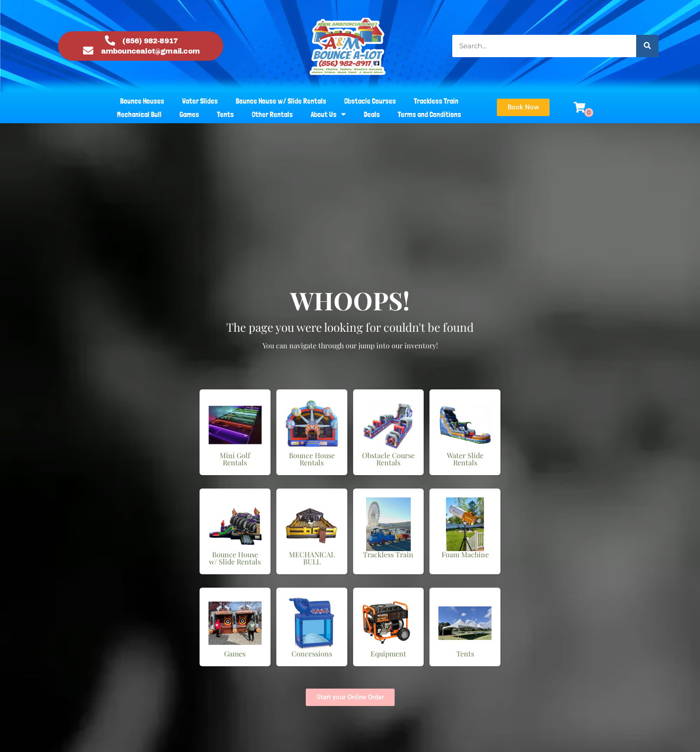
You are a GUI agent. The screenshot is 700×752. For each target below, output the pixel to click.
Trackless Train (436, 101)
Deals (372, 114)
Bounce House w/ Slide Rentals (281, 101)
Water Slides (200, 101)
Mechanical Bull (139, 114)
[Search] (647, 46)
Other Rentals (272, 114)
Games (189, 114)
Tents (225, 114)
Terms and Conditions (429, 114)
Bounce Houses (142, 101)
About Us (328, 114)
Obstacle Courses (370, 101)
